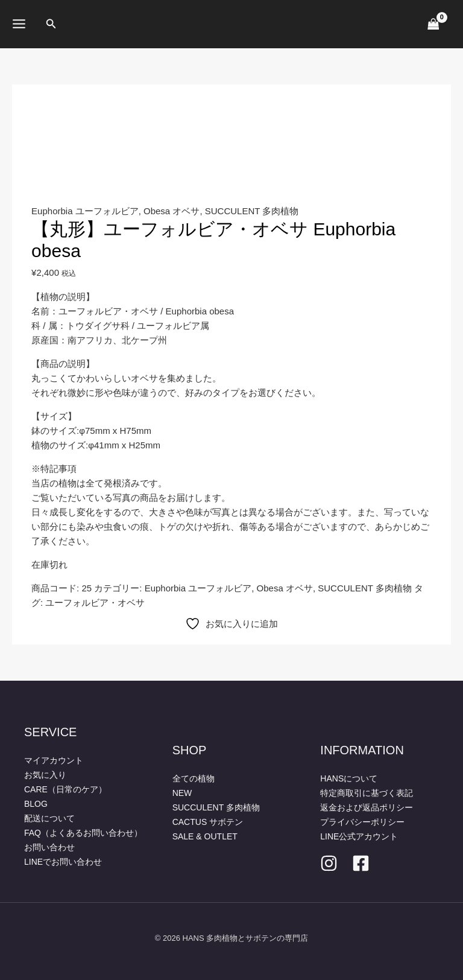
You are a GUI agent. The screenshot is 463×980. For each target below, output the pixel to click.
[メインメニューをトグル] (19, 24)
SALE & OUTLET (205, 836)
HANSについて (349, 778)
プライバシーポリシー (362, 822)
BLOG (36, 804)
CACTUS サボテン (208, 822)
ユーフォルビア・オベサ (95, 603)
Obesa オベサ (172, 211)
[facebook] (361, 863)
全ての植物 (194, 778)
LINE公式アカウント (359, 836)
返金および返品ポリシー (367, 807)
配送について (49, 818)
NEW (182, 793)
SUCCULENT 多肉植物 (252, 211)
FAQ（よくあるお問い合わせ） (83, 833)
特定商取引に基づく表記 (367, 793)
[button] (51, 24)
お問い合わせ (49, 847)
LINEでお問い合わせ (63, 862)
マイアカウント (54, 760)
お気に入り (45, 775)
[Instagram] (329, 863)
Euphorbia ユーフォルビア (85, 211)
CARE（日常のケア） (65, 789)
